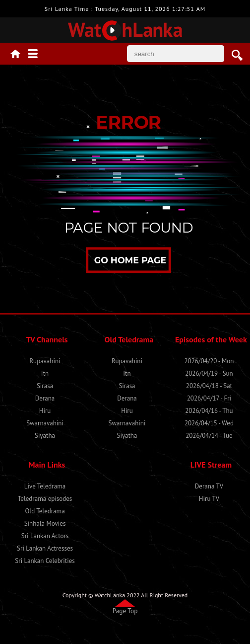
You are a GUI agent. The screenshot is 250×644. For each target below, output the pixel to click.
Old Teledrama (45, 511)
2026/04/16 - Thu (209, 411)
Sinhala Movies (45, 523)
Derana (45, 398)
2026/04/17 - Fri (209, 398)
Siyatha (45, 436)
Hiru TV (209, 499)
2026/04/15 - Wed (209, 423)
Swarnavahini (45, 423)
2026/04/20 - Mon (209, 361)
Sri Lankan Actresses (45, 548)
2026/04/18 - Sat (209, 386)
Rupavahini (45, 361)
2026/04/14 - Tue (209, 436)
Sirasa (45, 386)
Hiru (45, 411)
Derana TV (209, 486)
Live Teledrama (45, 486)
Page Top (125, 611)
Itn (45, 373)
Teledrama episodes (45, 499)
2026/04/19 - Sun (209, 373)
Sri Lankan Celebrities (45, 561)
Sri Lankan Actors (45, 536)
